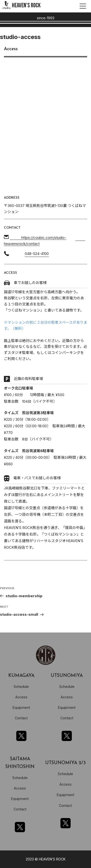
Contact (21, 718)
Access (21, 697)
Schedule (21, 687)
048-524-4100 (37, 254)
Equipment (21, 707)
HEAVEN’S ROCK (26, 5)
